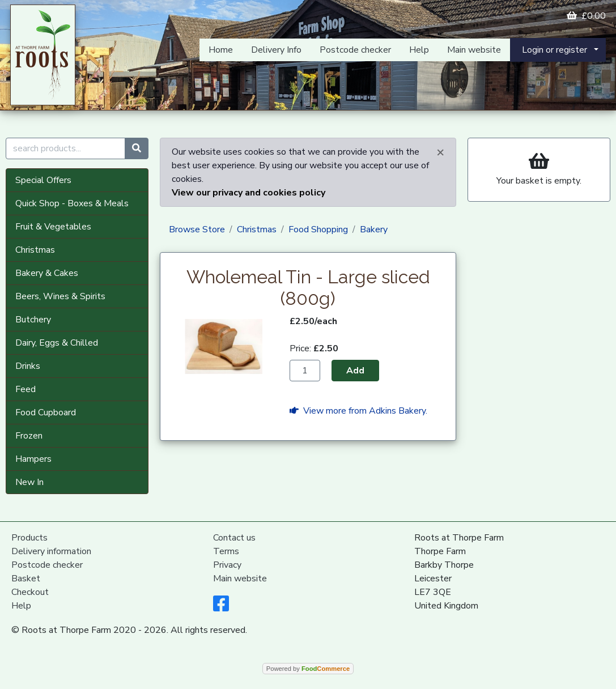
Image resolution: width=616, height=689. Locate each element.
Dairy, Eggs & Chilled (57, 343)
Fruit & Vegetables (53, 227)
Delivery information (51, 551)
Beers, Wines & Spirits (60, 296)
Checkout (30, 592)
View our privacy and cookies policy (248, 193)
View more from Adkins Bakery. (358, 411)
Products (29, 538)
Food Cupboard (46, 412)
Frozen (29, 436)
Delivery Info (276, 50)
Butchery (33, 320)
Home (221, 50)
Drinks (28, 366)
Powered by (308, 669)
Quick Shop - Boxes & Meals (72, 203)
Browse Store (197, 229)
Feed (26, 389)
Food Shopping (318, 229)
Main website (474, 50)
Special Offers (43, 180)
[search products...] (65, 148)
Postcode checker (355, 50)
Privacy (227, 565)
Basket (26, 579)
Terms (226, 551)
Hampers (33, 459)
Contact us (234, 538)
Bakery (374, 229)
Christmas (35, 250)
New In (29, 482)
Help (419, 50)
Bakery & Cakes (47, 273)
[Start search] (137, 148)
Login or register (555, 50)
